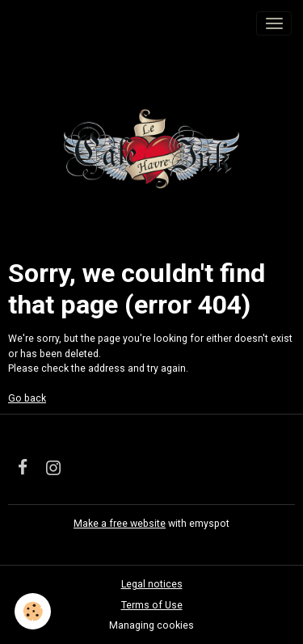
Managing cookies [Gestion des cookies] (151, 625)
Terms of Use (152, 605)
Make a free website (120, 524)
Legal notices (152, 584)
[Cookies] (33, 611)
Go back (27, 398)
